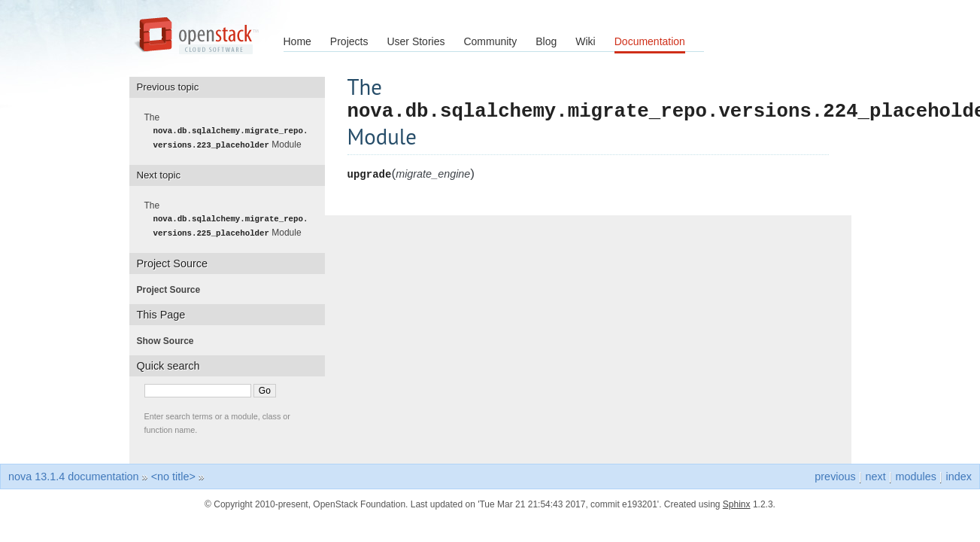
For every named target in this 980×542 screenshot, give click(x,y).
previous (835, 475)
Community (490, 41)
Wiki (585, 41)
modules (915, 475)
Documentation (650, 41)
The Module (231, 131)
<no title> (173, 475)
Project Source (173, 288)
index (959, 475)
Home (297, 41)
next (875, 475)
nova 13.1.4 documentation (74, 475)
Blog (546, 41)
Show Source (170, 340)
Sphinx (737, 503)
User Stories (416, 41)
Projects (349, 41)
